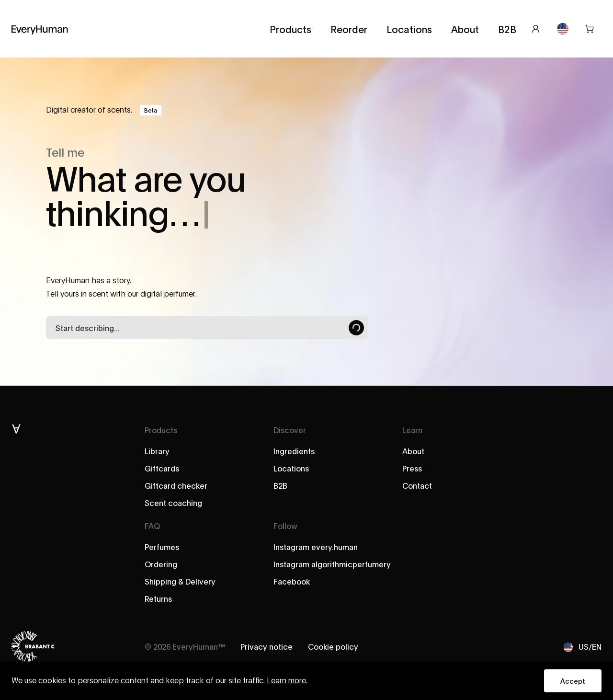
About (465, 29)
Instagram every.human (316, 546)
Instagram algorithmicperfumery (332, 564)
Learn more (286, 681)
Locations (409, 29)
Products (290, 29)
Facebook (292, 581)
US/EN (583, 647)
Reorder (349, 29)
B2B (507, 29)
